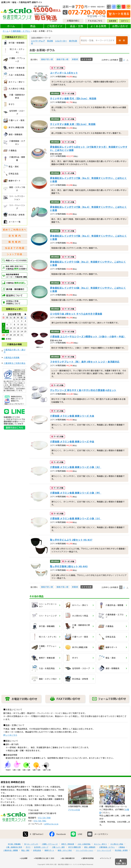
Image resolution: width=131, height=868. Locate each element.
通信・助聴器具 (90, 855)
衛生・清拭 (25, 858)
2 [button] (124, 60)
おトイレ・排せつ (100, 852)
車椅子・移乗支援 (68, 852)
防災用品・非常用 (121, 858)
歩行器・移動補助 (14, 852)
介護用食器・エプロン (21, 31)
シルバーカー (61, 41)
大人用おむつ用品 (117, 852)
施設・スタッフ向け (65, 858)
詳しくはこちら (10, 735)
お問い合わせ (120, 26)
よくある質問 (98, 26)
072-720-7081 (40, 829)
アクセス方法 (74, 818)
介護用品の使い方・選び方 (15, 351)
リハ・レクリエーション (85, 858)
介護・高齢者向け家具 (14, 855)
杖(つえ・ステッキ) (31, 852)
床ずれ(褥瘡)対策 (75, 855)
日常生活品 (37, 858)
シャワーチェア (38, 41)
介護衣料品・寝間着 (11, 858)
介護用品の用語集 (12, 357)
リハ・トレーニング (104, 858)
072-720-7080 (44, 826)
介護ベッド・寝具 (58, 855)
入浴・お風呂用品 (84, 852)
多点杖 (50, 41)
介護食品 (122, 855)
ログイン (125, 21)
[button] (127, 60)
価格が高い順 (62, 59)
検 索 (122, 40)
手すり (28, 855)
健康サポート (49, 858)
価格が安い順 (47, 59)
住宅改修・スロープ (41, 855)
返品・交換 (77, 26)
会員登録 (113, 21)
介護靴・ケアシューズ (50, 852)
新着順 (75, 59)
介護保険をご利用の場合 (15, 363)
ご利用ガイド (55, 26)
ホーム (11, 26)
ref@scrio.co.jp (51, 832)
